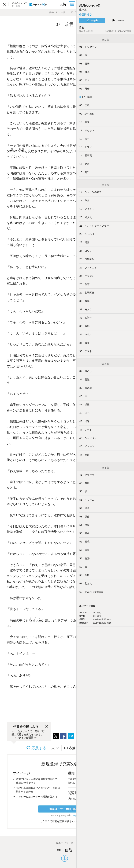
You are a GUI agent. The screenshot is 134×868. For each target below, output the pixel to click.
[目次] (72, 4)
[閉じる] (47, 727)
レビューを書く (92, 20)
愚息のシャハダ (90, 6)
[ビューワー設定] (63, 4)
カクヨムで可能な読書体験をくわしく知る (65, 821)
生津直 (83, 10)
